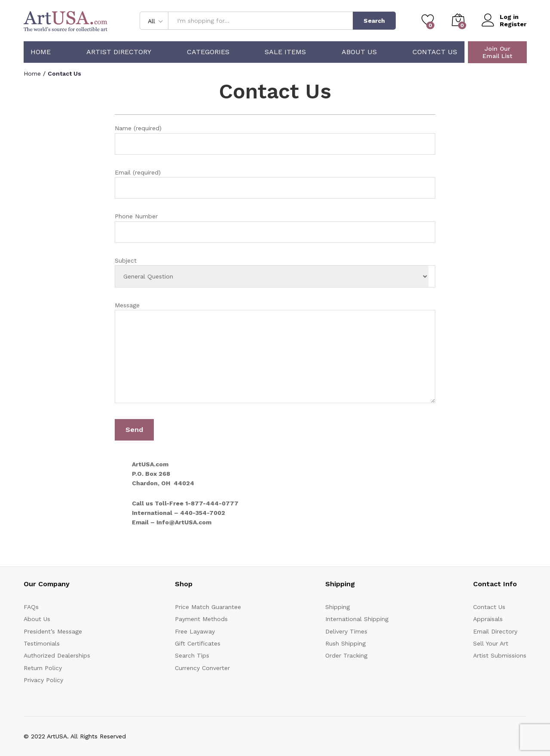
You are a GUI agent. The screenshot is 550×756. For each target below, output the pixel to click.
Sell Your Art (491, 643)
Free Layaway (195, 631)
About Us (359, 52)
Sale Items (285, 52)
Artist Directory (119, 52)
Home (41, 52)
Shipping (338, 607)
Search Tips (192, 655)
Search (374, 21)
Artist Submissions (500, 655)
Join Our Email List (497, 52)
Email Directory (495, 631)
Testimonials (42, 643)
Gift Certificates (198, 643)
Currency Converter (202, 668)
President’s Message (53, 631)
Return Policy (43, 668)
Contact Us (435, 52)
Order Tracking (346, 655)
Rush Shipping (345, 643)
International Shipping (357, 619)
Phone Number (275, 228)
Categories (208, 52)
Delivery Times (346, 631)
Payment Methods (201, 619)
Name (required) (275, 139)
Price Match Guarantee (208, 607)
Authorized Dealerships (57, 655)
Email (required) (275, 184)
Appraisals (488, 619)
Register (513, 24)
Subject (275, 272)
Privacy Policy (43, 680)
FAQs (31, 607)
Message (275, 354)
